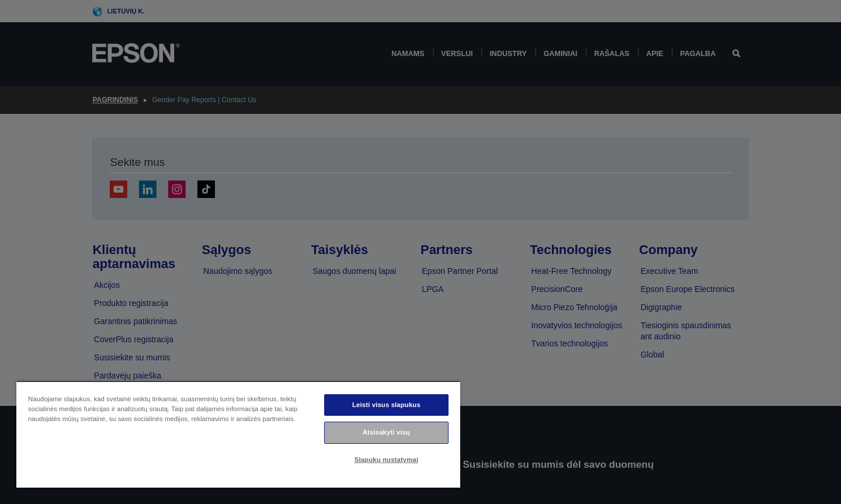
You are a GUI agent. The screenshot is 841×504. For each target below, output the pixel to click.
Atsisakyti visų (386, 432)
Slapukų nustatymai (387, 460)
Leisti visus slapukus (386, 405)
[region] (238, 434)
